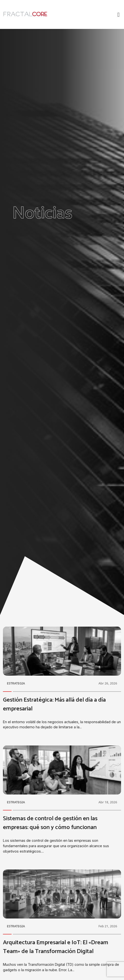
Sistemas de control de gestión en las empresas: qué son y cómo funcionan (50, 823)
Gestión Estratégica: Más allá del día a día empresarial (54, 704)
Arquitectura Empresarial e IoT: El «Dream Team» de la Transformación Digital (56, 947)
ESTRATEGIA (16, 683)
